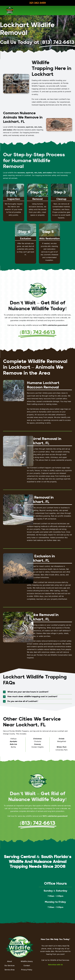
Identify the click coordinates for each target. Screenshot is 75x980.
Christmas (37, 739)
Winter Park (62, 747)
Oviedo (62, 739)
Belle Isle (13, 744)
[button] (37, 692)
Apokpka (13, 741)
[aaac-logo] (10, 8)
